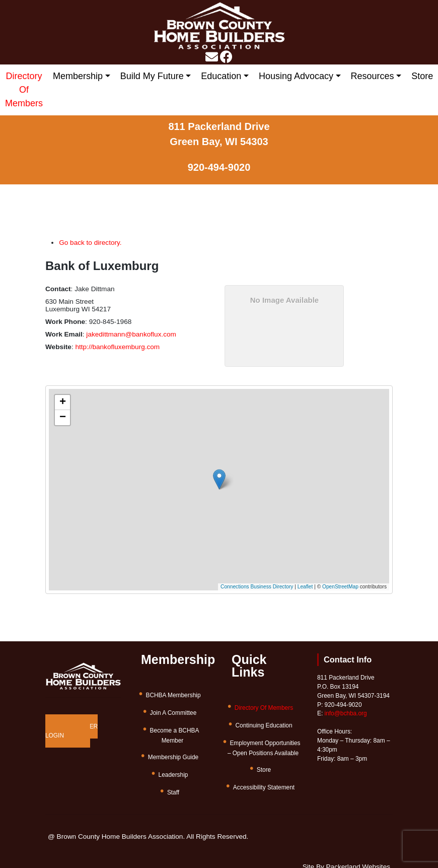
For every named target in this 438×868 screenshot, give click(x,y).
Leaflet (305, 587)
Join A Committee (173, 713)
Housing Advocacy (296, 76)
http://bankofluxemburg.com (117, 347)
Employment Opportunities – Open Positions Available (264, 748)
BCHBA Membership (173, 695)
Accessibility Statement (264, 787)
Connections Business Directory (257, 587)
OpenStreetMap (340, 587)
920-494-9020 (219, 167)
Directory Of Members (24, 90)
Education (221, 76)
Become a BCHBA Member (175, 736)
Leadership (173, 775)
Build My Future (152, 76)
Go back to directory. (90, 243)
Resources (373, 76)
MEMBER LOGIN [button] (71, 731)
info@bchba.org (346, 713)
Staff (173, 792)
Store (422, 76)
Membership (78, 76)
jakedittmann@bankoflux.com (131, 334)
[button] (225, 476)
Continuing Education (264, 725)
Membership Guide (173, 757)
